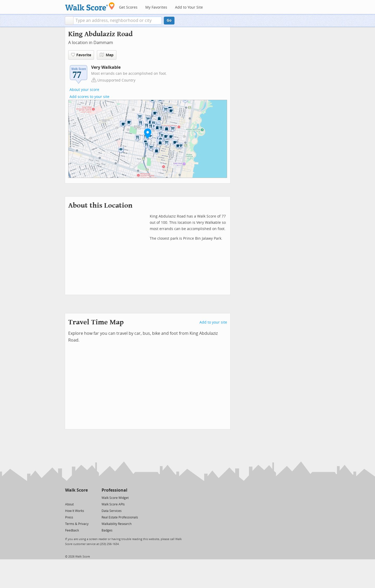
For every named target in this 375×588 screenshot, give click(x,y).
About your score (84, 90)
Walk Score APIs (113, 504)
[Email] (84, 497)
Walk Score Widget (115, 498)
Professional (114, 490)
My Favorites (156, 7)
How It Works (75, 511)
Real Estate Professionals (120, 517)
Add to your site (213, 322)
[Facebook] (76, 497)
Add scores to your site (89, 97)
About (69, 504)
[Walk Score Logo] (90, 6)
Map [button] (107, 55)
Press (69, 517)
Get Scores (128, 7)
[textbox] (118, 21)
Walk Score (76, 490)
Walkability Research (117, 524)
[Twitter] (68, 497)
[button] (69, 21)
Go (169, 20)
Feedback (72, 530)
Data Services (112, 511)
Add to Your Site (189, 7)
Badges (107, 530)
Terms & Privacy (77, 524)
